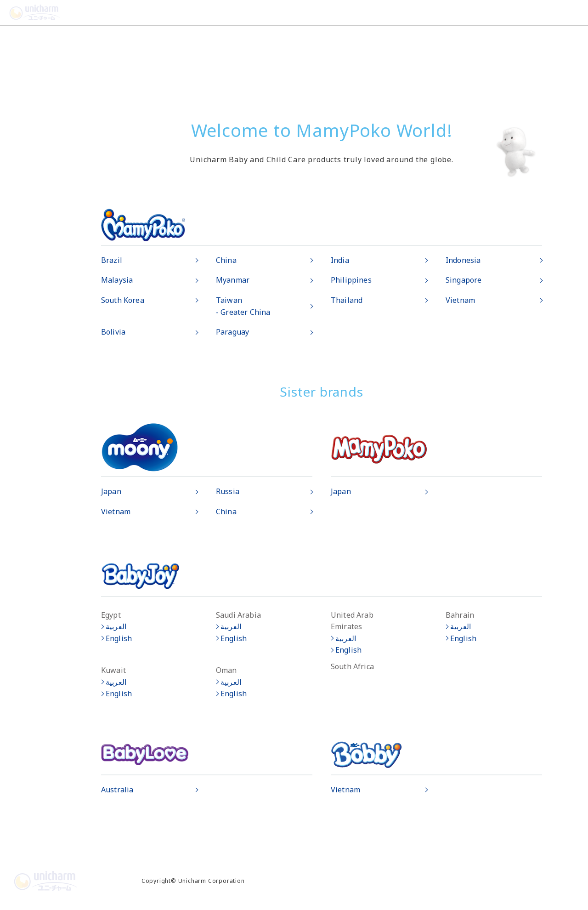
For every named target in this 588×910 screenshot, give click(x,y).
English (119, 638)
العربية (116, 626)
